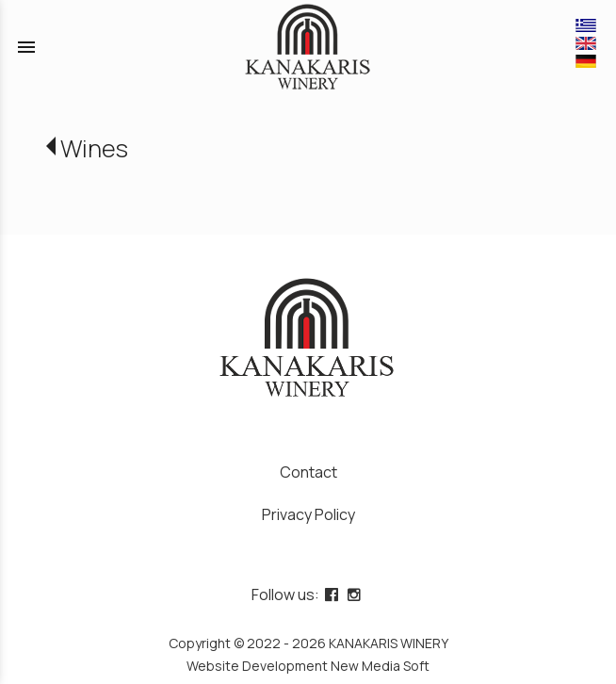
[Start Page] (308, 47)
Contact (308, 472)
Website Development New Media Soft (308, 666)
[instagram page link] (356, 594)
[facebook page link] (333, 594)
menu (26, 47)
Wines (94, 148)
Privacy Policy (308, 514)
